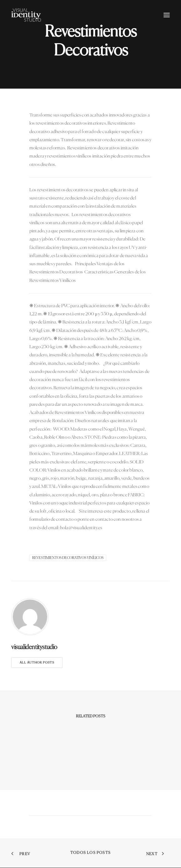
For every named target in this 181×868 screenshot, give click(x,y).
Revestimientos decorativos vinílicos (68, 558)
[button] (167, 15)
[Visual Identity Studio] (26, 15)
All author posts (37, 663)
